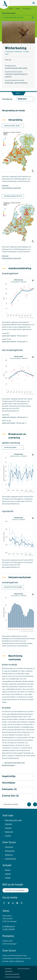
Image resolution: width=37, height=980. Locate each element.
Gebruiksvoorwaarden (12, 974)
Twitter (9, 903)
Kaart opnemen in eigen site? (11, 188)
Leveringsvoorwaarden (12, 977)
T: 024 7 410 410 (9, 929)
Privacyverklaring (23, 969)
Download (5, 186)
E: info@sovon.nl (9, 926)
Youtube (17, 903)
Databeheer (9, 972)
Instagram (22, 903)
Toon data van (7, 99)
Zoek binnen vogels (9, 13)
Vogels (18, 9)
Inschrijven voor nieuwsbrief (15, 890)
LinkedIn (13, 903)
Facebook (4, 903)
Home (11, 9)
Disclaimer (8, 969)
